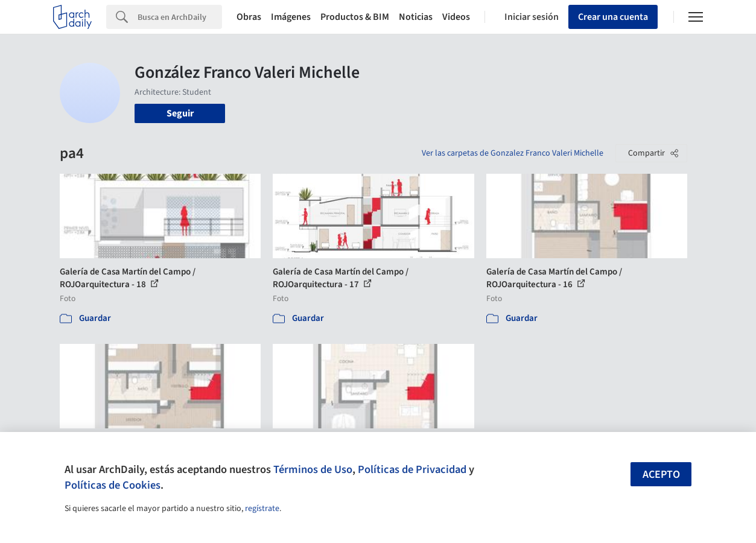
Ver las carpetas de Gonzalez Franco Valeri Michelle (513, 153)
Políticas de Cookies (113, 485)
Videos (456, 17)
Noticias (416, 17)
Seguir (180, 113)
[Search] (180, 17)
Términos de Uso (313, 469)
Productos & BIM (355, 17)
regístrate (262, 509)
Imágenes (291, 17)
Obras (249, 17)
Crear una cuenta (613, 17)
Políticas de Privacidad (412, 469)
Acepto (661, 475)
